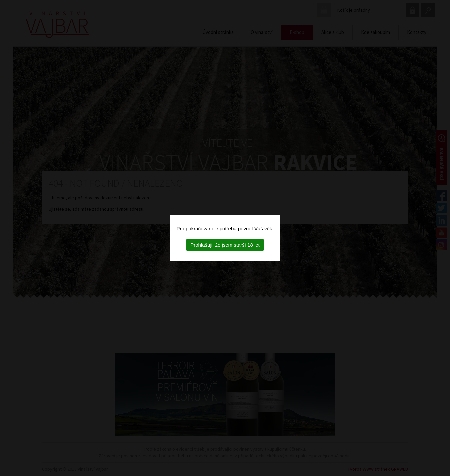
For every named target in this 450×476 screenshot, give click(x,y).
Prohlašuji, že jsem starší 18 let (225, 245)
